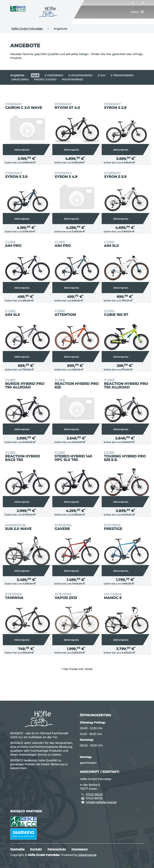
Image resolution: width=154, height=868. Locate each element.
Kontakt (36, 849)
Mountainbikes (72, 79)
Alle (35, 75)
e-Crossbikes (54, 75)
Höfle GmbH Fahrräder (27, 29)
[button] (137, 12)
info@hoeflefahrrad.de (101, 802)
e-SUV (102, 75)
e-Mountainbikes (80, 75)
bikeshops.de (87, 855)
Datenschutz (57, 849)
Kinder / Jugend (45, 79)
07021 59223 (94, 794)
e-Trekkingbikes (122, 75)
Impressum (80, 849)
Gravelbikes (20, 79)
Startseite (17, 849)
